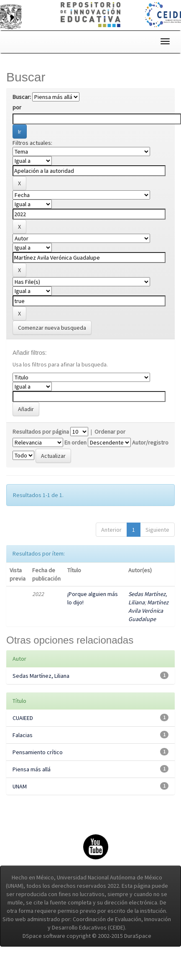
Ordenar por (110, 432)
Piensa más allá (32, 769)
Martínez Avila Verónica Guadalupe (148, 611)
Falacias (23, 735)
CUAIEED (23, 718)
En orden (75, 442)
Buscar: (22, 97)
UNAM (20, 786)
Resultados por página (41, 432)
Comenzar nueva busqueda (52, 328)
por (17, 107)
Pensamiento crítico (38, 752)
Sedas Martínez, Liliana (41, 676)
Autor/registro (150, 442)
